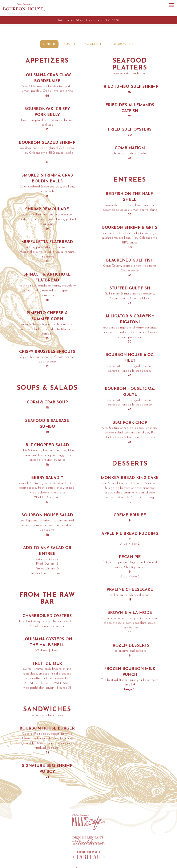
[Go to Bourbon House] (88, 20)
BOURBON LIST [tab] (122, 44)
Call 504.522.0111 (89, 864)
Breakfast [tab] (93, 44)
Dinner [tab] (49, 44)
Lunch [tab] (70, 44)
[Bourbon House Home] (24, 8)
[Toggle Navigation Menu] (171, 5)
